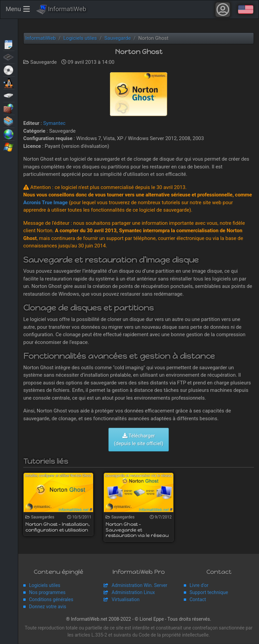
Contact (198, 600)
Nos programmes (47, 593)
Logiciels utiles (45, 586)
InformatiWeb (61, 10)
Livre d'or (199, 586)
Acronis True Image (46, 203)
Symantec (54, 124)
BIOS (9, 57)
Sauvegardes (9, 95)
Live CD (9, 70)
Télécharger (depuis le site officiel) (139, 440)
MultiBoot (9, 82)
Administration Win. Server (139, 586)
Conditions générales (51, 600)
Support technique (209, 593)
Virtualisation (9, 121)
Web (9, 134)
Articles (9, 44)
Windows (9, 146)
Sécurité (9, 108)
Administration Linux (133, 593)
